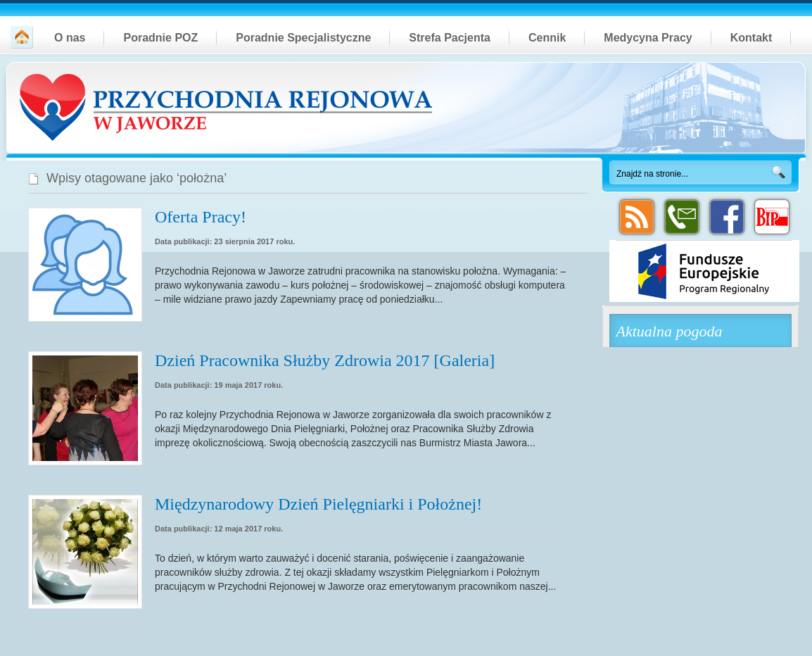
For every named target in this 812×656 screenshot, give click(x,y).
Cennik (547, 38)
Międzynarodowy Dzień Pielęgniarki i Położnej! (318, 504)
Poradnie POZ (160, 38)
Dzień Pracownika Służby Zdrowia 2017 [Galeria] (325, 360)
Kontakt (751, 38)
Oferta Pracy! (201, 217)
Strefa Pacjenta (450, 38)
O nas (70, 38)
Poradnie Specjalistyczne (303, 38)
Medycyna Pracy (648, 38)
